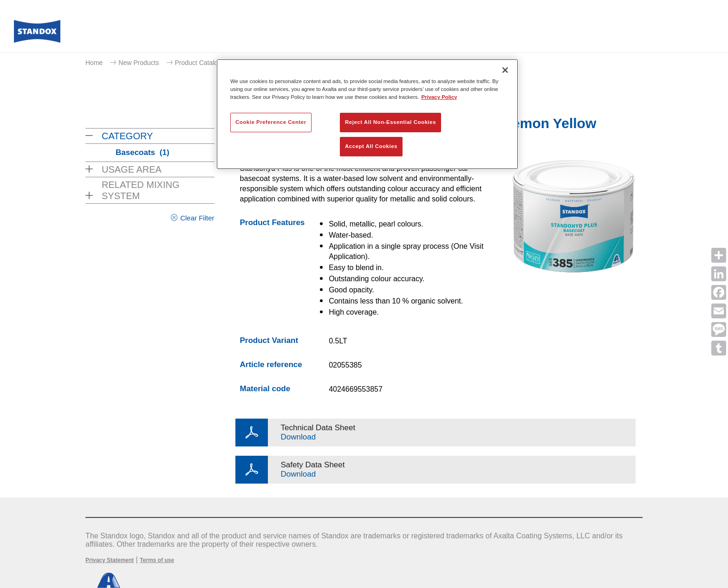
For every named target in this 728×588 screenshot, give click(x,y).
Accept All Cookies (371, 146)
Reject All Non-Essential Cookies (390, 122)
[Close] (505, 70)
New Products (139, 63)
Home (94, 63)
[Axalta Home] (37, 34)
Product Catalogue (202, 63)
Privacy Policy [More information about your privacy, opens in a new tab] (439, 97)
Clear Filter (197, 218)
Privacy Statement (110, 560)
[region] (367, 114)
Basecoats (143, 152)
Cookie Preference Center (271, 122)
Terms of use (157, 560)
